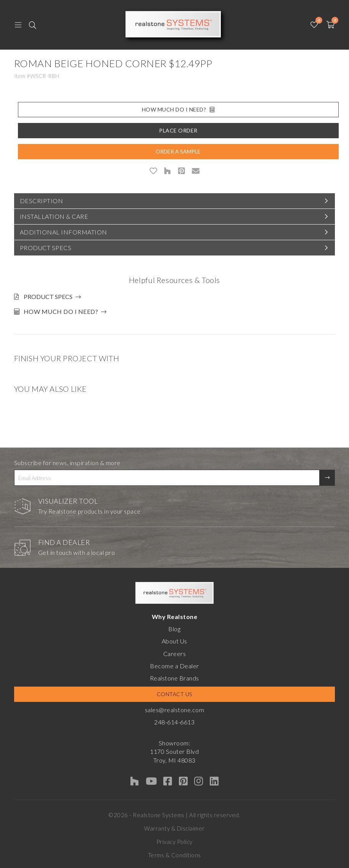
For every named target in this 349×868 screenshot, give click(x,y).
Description (42, 201)
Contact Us (174, 694)
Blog (174, 629)
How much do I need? (61, 311)
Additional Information (64, 232)
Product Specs (46, 248)
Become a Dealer (174, 666)
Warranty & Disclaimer (174, 828)
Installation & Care (54, 216)
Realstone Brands (174, 678)
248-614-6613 (174, 722)
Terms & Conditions (174, 855)
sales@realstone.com (175, 710)
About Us (174, 641)
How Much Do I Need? (178, 109)
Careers (175, 654)
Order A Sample (178, 151)
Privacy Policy (174, 842)
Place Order (178, 130)
